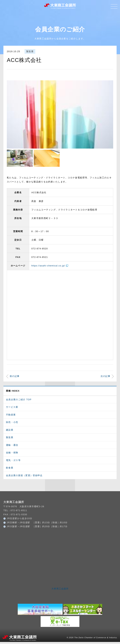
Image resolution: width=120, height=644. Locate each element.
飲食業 (10, 470)
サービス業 (12, 409)
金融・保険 (12, 455)
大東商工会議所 (60, 591)
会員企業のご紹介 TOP (19, 402)
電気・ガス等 (13, 462)
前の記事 (15, 378)
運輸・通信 (12, 447)
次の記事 (105, 378)
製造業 (30, 52)
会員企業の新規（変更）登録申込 (24, 477)
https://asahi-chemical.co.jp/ (48, 268)
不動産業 (11, 417)
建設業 (10, 432)
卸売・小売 (12, 424)
